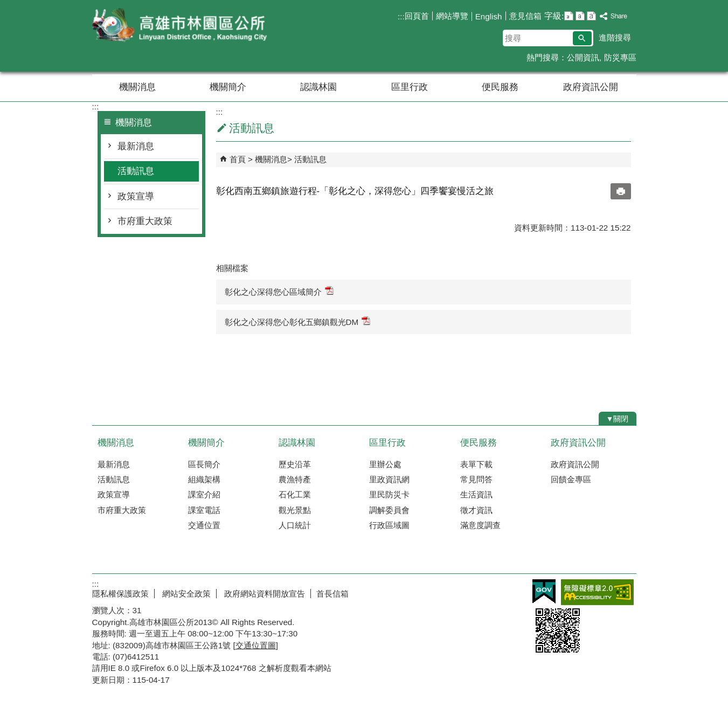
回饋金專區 (571, 479)
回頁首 (417, 16)
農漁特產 (295, 479)
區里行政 (410, 87)
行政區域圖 (389, 525)
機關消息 (137, 87)
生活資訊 (476, 494)
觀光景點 (295, 510)
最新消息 (136, 146)
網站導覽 (452, 16)
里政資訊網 (389, 479)
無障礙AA (597, 592)
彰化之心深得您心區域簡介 (279, 291)
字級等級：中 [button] (580, 16)
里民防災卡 (389, 494)
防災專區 (620, 57)
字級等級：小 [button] (569, 16)
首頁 (238, 159)
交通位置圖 (256, 645)
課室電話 (204, 510)
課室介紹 (204, 494)
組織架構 (204, 479)
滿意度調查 (480, 525)
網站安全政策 (185, 594)
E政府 (544, 591)
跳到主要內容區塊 (6, 6)
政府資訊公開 (591, 87)
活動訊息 (136, 171)
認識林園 (318, 87)
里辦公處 (385, 464)
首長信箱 (332, 594)
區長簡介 (204, 464)
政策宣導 (136, 196)
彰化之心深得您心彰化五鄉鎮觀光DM (298, 321)
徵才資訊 (476, 510)
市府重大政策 (145, 221)
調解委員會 (389, 510)
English (489, 16)
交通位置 (204, 525)
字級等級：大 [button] (591, 16)
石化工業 (295, 494)
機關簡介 (228, 87)
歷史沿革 (295, 464)
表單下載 (476, 464)
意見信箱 (525, 16)
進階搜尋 (615, 37)
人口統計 (295, 525)
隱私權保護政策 (120, 594)
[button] (582, 38)
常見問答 (476, 479)
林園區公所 (183, 26)
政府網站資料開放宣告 (264, 594)
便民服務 (500, 87)
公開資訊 (583, 57)
